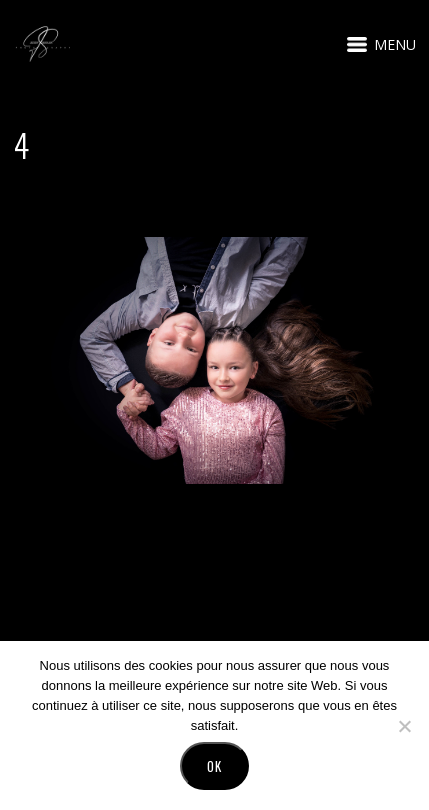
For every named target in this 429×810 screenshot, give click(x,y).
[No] (404, 726)
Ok (214, 766)
